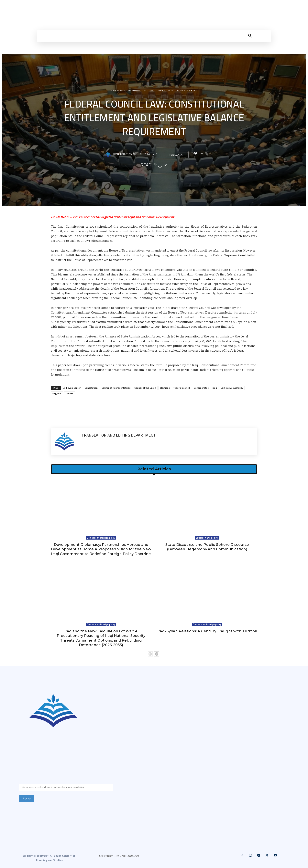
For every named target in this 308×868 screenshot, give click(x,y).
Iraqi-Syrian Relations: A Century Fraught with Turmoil (207, 631)
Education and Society (207, 538)
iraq (215, 388)
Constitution (91, 388)
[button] (250, 36)
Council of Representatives (116, 388)
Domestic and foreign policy (101, 538)
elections (165, 388)
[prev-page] (150, 654)
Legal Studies (165, 91)
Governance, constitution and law (132, 91)
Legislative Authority (232, 388)
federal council (182, 388)
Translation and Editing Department (136, 155)
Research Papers (187, 91)
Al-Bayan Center (72, 388)
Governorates (201, 388)
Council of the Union (145, 388)
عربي (163, 165)
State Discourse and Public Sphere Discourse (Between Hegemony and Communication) (207, 547)
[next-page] (156, 654)
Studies (69, 393)
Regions (57, 393)
